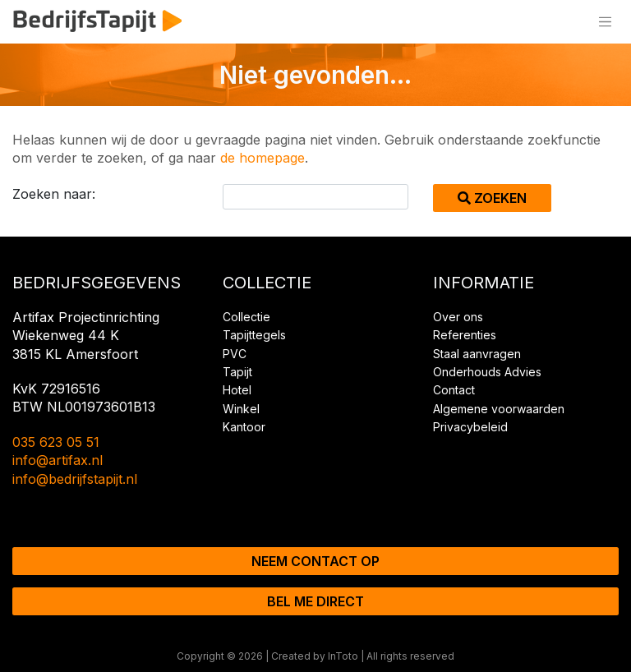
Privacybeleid (470, 427)
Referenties (465, 335)
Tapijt (237, 372)
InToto (343, 656)
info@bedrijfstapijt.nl (75, 479)
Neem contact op (315, 561)
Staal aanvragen (477, 354)
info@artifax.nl (58, 460)
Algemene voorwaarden (499, 409)
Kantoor (244, 427)
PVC (235, 354)
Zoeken (492, 198)
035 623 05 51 (56, 442)
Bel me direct (315, 601)
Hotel (237, 390)
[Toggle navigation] (605, 22)
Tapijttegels (254, 335)
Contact (454, 390)
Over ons (458, 317)
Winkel (241, 409)
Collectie (246, 317)
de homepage (263, 158)
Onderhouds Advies (487, 372)
